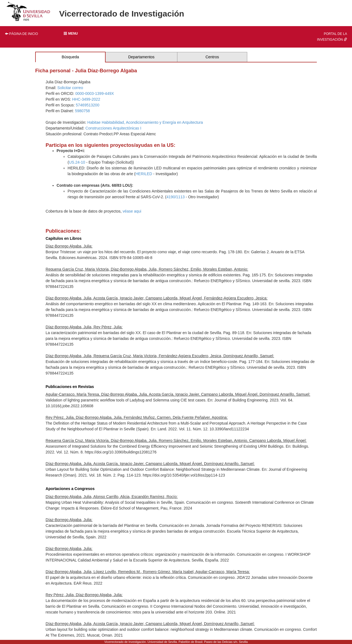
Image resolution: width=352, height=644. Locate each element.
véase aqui (132, 211)
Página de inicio (21, 34)
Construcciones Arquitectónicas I (113, 128)
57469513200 (88, 105)
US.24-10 (77, 162)
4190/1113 (175, 197)
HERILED (144, 174)
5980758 (82, 111)
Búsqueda (70, 57)
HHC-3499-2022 (86, 99)
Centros (212, 57)
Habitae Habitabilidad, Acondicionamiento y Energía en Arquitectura (145, 122)
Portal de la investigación (332, 37)
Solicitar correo (70, 88)
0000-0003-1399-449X (95, 93)
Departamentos (141, 57)
